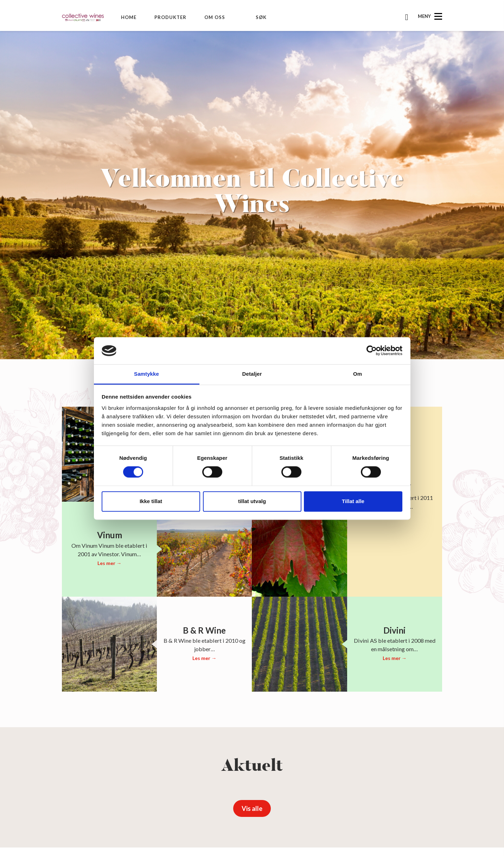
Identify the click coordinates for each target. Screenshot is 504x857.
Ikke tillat (151, 501)
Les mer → (109, 563)
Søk (261, 17)
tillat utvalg (252, 501)
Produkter (170, 17)
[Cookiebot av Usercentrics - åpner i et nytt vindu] (372, 351)
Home (129, 17)
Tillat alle (353, 501)
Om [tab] (358, 374)
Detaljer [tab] (252, 374)
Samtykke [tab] (146, 374)
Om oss (215, 17)
